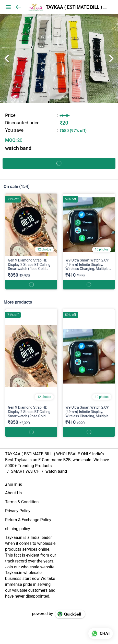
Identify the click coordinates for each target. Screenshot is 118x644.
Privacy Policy (18, 511)
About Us (13, 493)
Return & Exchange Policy (28, 520)
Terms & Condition (22, 502)
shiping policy (17, 529)
